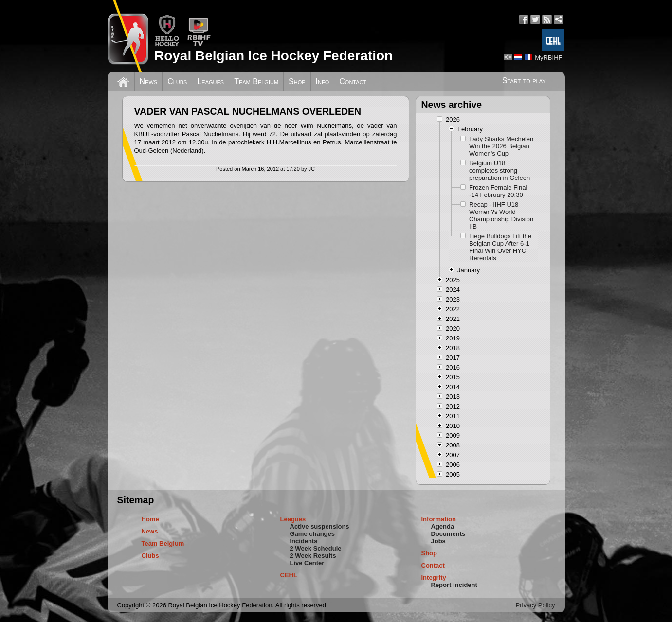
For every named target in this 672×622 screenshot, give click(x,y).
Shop (297, 81)
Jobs (438, 541)
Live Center (307, 563)
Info (323, 81)
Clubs (177, 81)
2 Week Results (313, 556)
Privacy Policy (536, 605)
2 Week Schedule (316, 548)
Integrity (434, 578)
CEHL (289, 575)
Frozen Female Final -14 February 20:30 (498, 191)
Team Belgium (256, 81)
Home (150, 519)
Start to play (524, 80)
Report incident (454, 585)
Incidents (304, 541)
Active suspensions (320, 526)
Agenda (443, 526)
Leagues (210, 81)
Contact (353, 81)
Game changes (313, 534)
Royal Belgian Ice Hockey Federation (273, 56)
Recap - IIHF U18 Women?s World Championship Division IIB (501, 215)
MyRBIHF (548, 58)
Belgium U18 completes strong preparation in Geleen (499, 170)
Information (439, 519)
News (149, 81)
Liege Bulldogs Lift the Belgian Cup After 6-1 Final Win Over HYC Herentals (500, 247)
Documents (448, 534)
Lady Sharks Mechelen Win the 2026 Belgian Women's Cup (501, 146)
